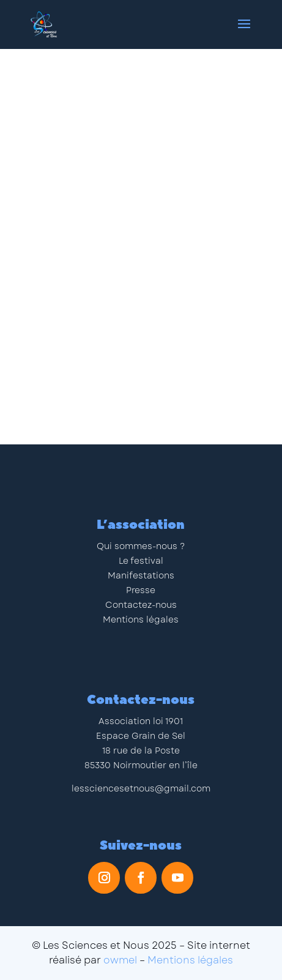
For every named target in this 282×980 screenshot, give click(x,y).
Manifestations (141, 575)
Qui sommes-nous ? (141, 546)
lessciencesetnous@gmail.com (141, 788)
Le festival (141, 561)
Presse (141, 590)
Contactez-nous (141, 605)
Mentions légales (141, 619)
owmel (120, 960)
